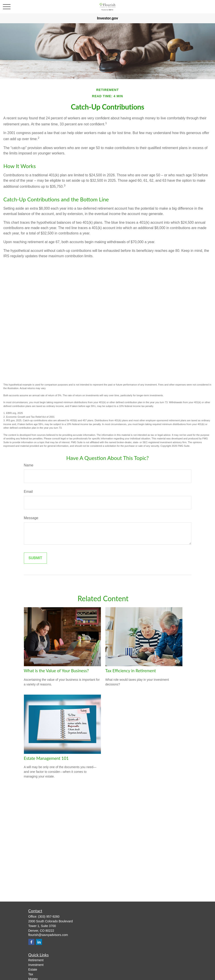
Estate (33, 969)
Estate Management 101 (46, 758)
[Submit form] (35, 558)
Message (31, 518)
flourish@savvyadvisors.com (48, 935)
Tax (31, 974)
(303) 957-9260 (49, 917)
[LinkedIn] (39, 942)
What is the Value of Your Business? (56, 671)
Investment (36, 965)
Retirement (36, 960)
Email (28, 492)
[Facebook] (31, 942)
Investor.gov (107, 18)
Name (29, 465)
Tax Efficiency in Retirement (131, 671)
